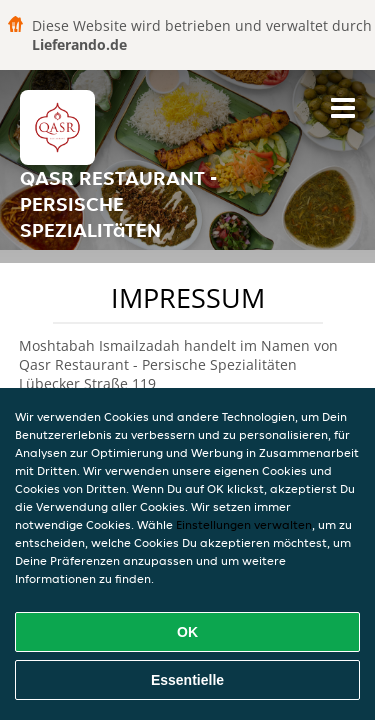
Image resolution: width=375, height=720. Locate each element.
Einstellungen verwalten (244, 524)
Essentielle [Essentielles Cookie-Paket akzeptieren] (187, 680)
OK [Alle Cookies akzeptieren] (187, 632)
